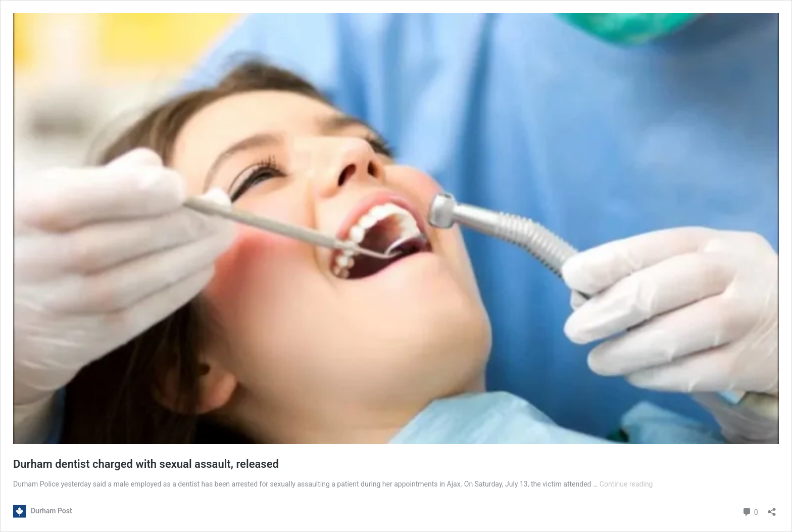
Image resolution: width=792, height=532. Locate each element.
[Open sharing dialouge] (772, 509)
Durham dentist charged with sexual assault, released (146, 464)
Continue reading (626, 484)
